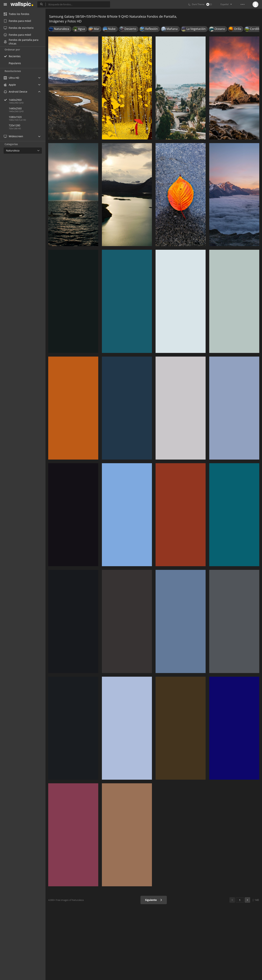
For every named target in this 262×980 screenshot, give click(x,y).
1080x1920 (15, 117)
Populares (15, 63)
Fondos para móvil (17, 21)
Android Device (15, 92)
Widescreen (13, 136)
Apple (10, 85)
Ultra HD (11, 78)
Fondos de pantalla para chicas (21, 42)
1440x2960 (27, 100)
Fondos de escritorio (19, 28)
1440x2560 (15, 108)
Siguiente (154, 900)
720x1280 (14, 125)
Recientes (15, 56)
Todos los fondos (16, 14)
